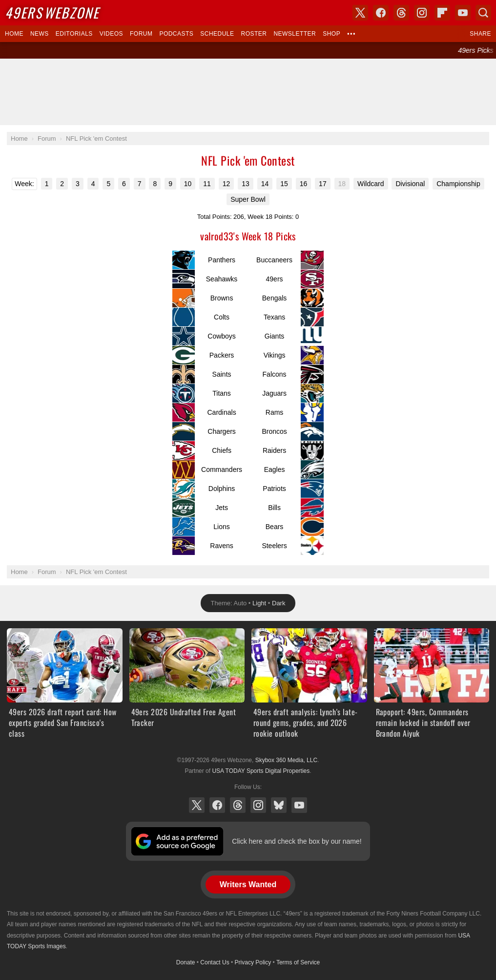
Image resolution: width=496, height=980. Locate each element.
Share (480, 34)
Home (14, 34)
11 (207, 184)
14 (265, 184)
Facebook (217, 805)
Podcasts (176, 34)
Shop (331, 34)
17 (323, 184)
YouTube (299, 805)
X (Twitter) (197, 805)
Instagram (258, 805)
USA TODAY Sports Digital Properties (261, 771)
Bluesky (279, 805)
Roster (254, 34)
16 (304, 184)
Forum (141, 34)
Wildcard (371, 184)
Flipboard (442, 13)
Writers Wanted (248, 884)
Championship (458, 184)
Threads (238, 805)
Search (483, 13)
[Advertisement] (248, 92)
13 (246, 184)
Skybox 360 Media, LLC (286, 760)
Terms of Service (298, 962)
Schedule (217, 34)
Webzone (52, 12)
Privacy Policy (253, 962)
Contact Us (215, 962)
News (40, 34)
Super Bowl (248, 199)
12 (227, 184)
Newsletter (295, 34)
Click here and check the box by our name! (297, 841)
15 (284, 184)
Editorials (74, 34)
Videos (111, 34)
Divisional (410, 184)
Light (259, 603)
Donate (186, 962)
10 (188, 184)
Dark (279, 603)
